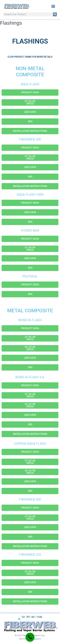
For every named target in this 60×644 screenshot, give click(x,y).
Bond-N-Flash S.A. (30, 377)
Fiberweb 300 (30, 499)
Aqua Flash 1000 (30, 195)
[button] (53, 6)
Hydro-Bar (30, 231)
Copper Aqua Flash (30, 444)
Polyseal (30, 276)
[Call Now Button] (30, 637)
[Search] (55, 14)
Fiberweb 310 (30, 555)
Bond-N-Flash (30, 320)
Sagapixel (37, 639)
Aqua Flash (30, 84)
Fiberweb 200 (30, 139)
